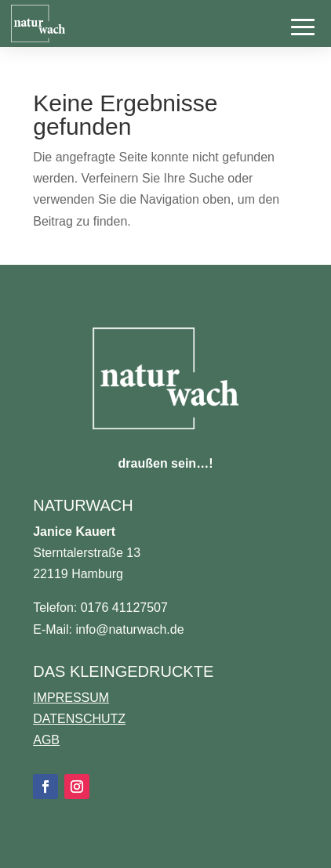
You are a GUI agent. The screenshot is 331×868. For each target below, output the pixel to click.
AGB (46, 740)
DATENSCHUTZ (79, 719)
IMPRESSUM (71, 698)
